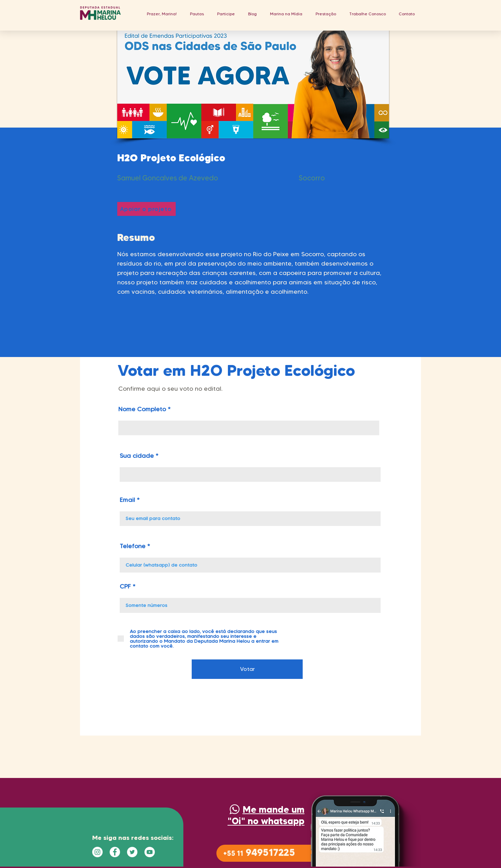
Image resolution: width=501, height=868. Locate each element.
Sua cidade (137, 456)
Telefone (133, 546)
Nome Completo (142, 409)
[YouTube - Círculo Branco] (150, 852)
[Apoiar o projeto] (146, 209)
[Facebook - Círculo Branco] (115, 852)
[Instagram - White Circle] (97, 852)
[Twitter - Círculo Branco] (132, 852)
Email (127, 500)
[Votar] (247, 669)
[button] (197, 14)
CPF (125, 586)
